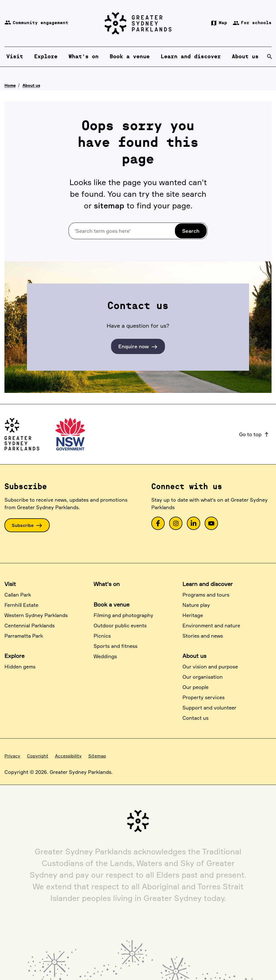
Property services (204, 697)
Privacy (12, 756)
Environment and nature (211, 625)
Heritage (193, 615)
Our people (195, 687)
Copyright (38, 756)
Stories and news (203, 636)
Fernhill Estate (21, 605)
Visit (10, 584)
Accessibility (68, 756)
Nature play (196, 605)
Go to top (254, 434)
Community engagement (36, 23)
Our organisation (203, 677)
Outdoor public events (120, 625)
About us (31, 85)
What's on (107, 584)
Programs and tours (206, 595)
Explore (14, 656)
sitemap (109, 205)
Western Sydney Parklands (36, 615)
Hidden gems (20, 666)
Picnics (102, 636)
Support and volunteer (209, 708)
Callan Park (18, 595)
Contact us (195, 718)
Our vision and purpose (210, 666)
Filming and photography (123, 615)
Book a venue (111, 604)
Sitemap (97, 756)
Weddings (105, 656)
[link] (158, 523)
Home (10, 85)
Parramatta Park (24, 636)
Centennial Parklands (30, 625)
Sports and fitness (116, 646)
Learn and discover (208, 584)
